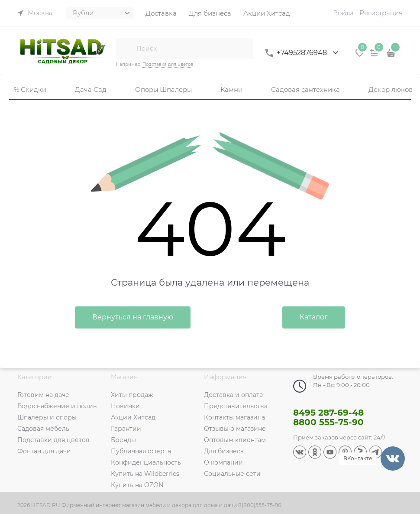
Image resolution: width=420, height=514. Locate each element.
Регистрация (381, 13)
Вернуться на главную (133, 317)
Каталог (314, 317)
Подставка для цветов (168, 64)
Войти (343, 13)
